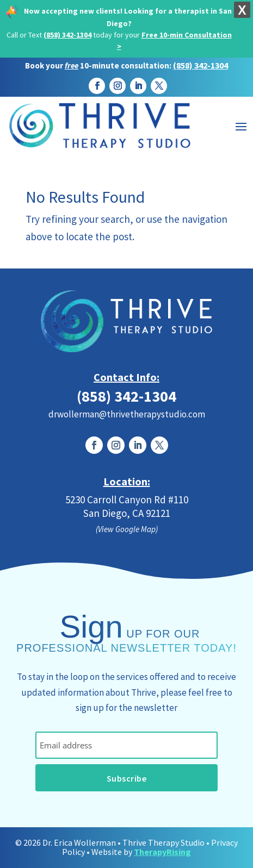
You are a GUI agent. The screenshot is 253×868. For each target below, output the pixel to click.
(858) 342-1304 (67, 35)
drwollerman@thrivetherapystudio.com (127, 414)
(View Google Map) (127, 529)
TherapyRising (162, 852)
